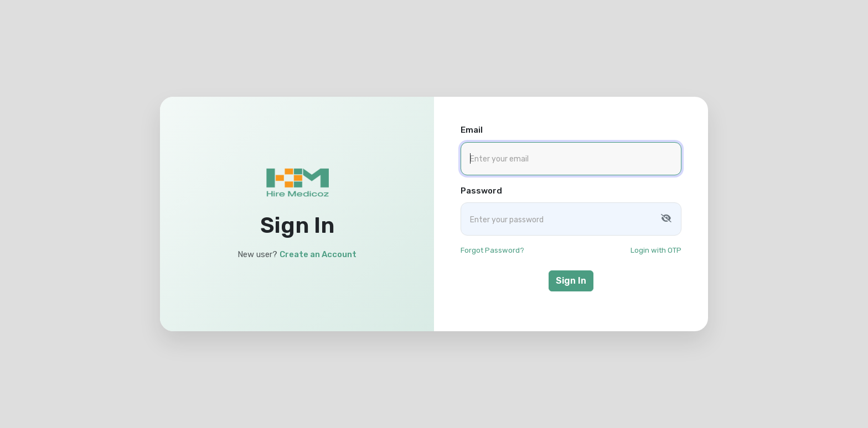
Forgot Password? (492, 250)
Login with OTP (656, 250)
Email (472, 130)
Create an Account (318, 254)
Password (481, 191)
